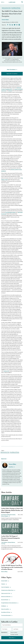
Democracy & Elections (7, 597)
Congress (4, 584)
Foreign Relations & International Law (10, 603)
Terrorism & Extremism (7, 615)
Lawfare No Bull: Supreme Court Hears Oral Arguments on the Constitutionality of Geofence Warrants (12, 567)
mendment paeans (12, 212)
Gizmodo (10, 91)
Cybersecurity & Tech (6, 8)
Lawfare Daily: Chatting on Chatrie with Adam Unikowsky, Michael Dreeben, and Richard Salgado (12, 510)
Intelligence (5, 606)
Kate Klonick (4, 515)
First (6, 212)
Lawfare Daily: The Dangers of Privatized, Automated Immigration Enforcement (11, 538)
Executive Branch (6, 600)
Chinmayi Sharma (11, 542)
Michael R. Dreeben (11, 515)
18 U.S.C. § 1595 (14, 169)
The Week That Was (14, 634)
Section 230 (6, 371)
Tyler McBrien (4, 542)
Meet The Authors (11, 69)
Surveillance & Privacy (16, 8)
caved (6, 180)
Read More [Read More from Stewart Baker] (11, 467)
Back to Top (4, 459)
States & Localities (6, 609)
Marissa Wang (4, 572)
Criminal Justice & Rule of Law (8, 590)
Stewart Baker (5, 20)
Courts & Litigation (6, 587)
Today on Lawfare (14, 632)
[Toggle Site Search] (22, 2)
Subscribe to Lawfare (12, 74)
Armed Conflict (5, 581)
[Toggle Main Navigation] (4, 2)
